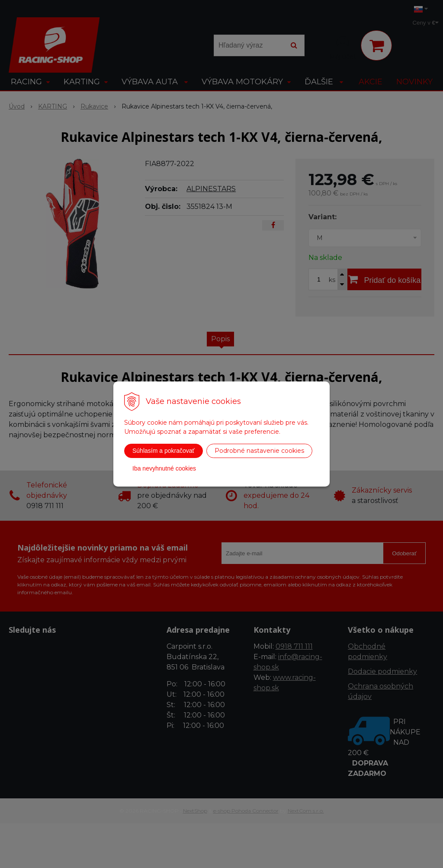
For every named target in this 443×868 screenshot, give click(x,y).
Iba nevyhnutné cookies (164, 468)
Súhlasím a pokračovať (164, 451)
